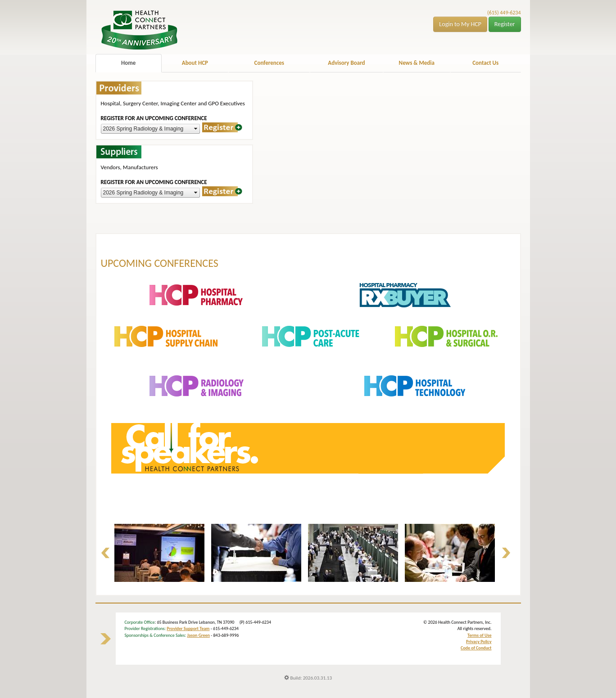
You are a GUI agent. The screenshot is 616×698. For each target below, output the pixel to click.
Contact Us (485, 63)
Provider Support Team (188, 628)
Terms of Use (479, 635)
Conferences (269, 63)
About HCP (195, 63)
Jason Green (198, 635)
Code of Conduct (476, 648)
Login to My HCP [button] (460, 24)
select (196, 129)
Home (128, 63)
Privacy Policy (479, 642)
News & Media (417, 63)
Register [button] (505, 24)
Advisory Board (346, 63)
